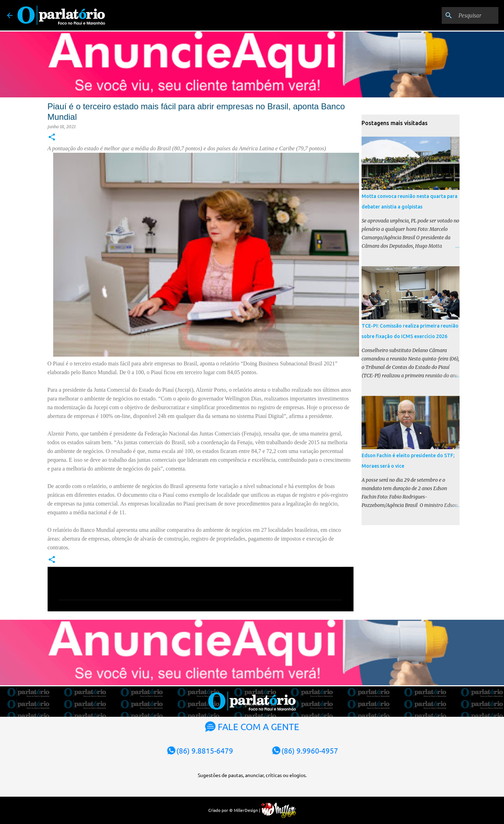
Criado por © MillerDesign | (252, 810)
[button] (52, 138)
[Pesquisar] (462, 15)
